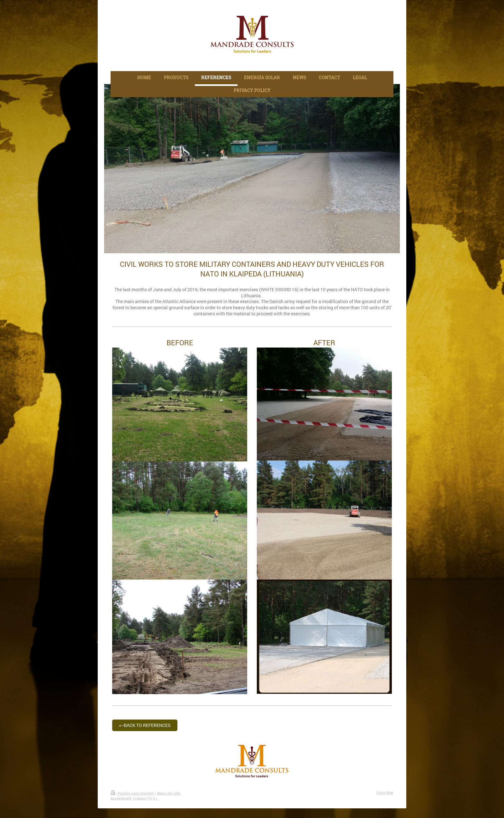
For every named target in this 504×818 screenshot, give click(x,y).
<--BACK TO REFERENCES (145, 725)
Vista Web (385, 793)
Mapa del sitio (169, 794)
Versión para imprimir (133, 794)
